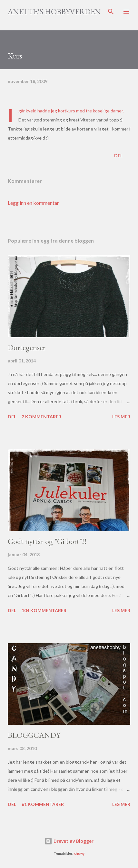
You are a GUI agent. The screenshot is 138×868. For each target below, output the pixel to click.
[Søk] (111, 12)
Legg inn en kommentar (33, 203)
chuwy (79, 854)
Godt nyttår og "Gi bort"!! (47, 541)
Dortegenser (27, 347)
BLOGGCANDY (34, 735)
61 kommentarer (43, 804)
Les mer (121, 417)
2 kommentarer (41, 417)
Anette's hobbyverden (54, 11)
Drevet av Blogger (69, 841)
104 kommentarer (44, 610)
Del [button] (118, 156)
